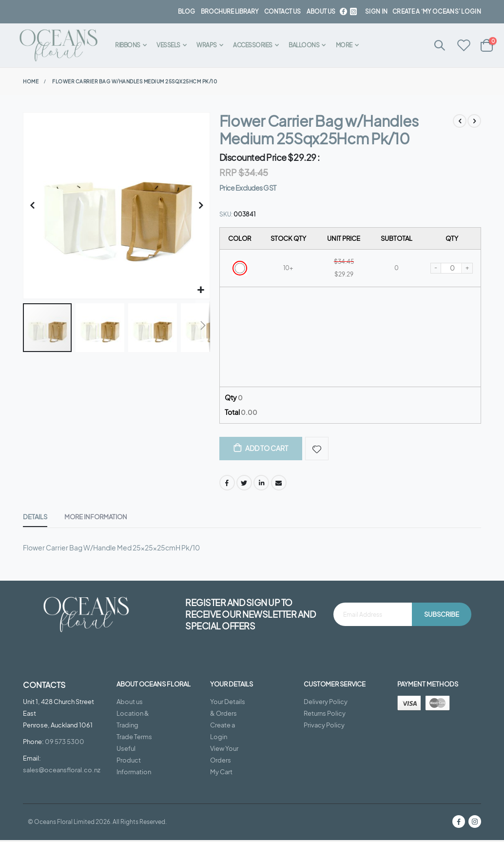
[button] (201, 290)
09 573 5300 (65, 744)
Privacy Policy (324, 727)
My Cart (221, 774)
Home (31, 81)
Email (279, 485)
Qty (234, 398)
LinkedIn (261, 485)
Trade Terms (134, 739)
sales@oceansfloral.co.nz (62, 772)
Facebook (227, 485)
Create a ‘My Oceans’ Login (437, 11)
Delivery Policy (326, 704)
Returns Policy (325, 716)
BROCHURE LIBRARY (230, 11)
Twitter (244, 485)
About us (130, 704)
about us (321, 11)
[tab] (35, 520)
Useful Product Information (134, 763)
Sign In (376, 11)
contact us (282, 11)
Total (241, 413)
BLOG (186, 11)
